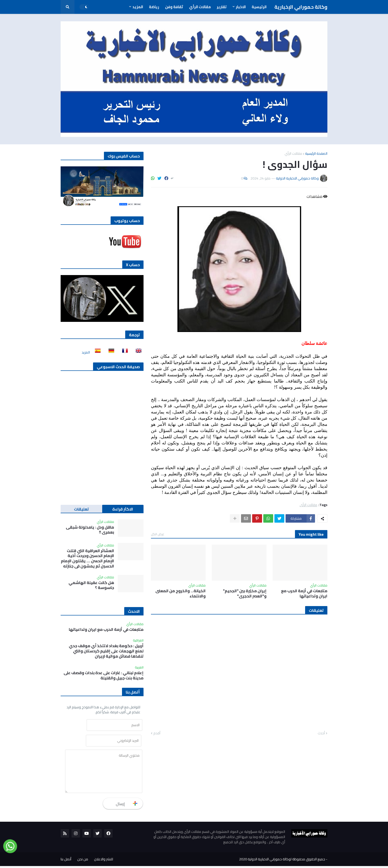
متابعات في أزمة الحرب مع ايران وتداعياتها (304, 593)
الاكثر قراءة (123, 509)
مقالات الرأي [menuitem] (200, 7)
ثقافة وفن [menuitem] (174, 7)
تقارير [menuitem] (222, 7)
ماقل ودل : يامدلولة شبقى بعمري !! (90, 530)
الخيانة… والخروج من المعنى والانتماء (181, 593)
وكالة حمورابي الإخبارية (301, 7)
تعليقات (81, 509)
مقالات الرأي (293, 153)
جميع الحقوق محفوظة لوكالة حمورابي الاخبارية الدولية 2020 (282, 861)
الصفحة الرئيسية (316, 153)
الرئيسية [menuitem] (259, 7)
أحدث (321, 733)
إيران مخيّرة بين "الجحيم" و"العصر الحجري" (245, 593)
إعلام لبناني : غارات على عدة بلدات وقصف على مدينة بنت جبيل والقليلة (104, 675)
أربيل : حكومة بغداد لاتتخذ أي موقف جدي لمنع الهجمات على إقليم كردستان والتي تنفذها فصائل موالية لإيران (106, 651)
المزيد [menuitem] (138, 7)
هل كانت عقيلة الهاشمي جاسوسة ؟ (91, 585)
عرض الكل (158, 534)
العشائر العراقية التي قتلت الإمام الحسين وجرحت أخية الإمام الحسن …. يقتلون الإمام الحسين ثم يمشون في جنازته (87, 558)
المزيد (86, 352)
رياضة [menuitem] (154, 7)
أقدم (157, 733)
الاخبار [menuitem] (241, 7)
